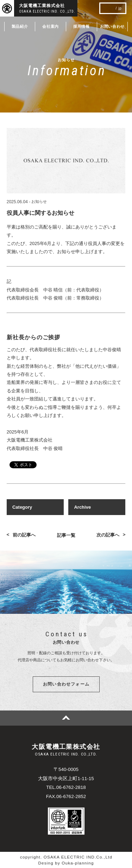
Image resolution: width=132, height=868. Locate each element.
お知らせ (39, 202)
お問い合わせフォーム (66, 684)
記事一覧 (66, 535)
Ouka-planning (78, 863)
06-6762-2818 (71, 787)
